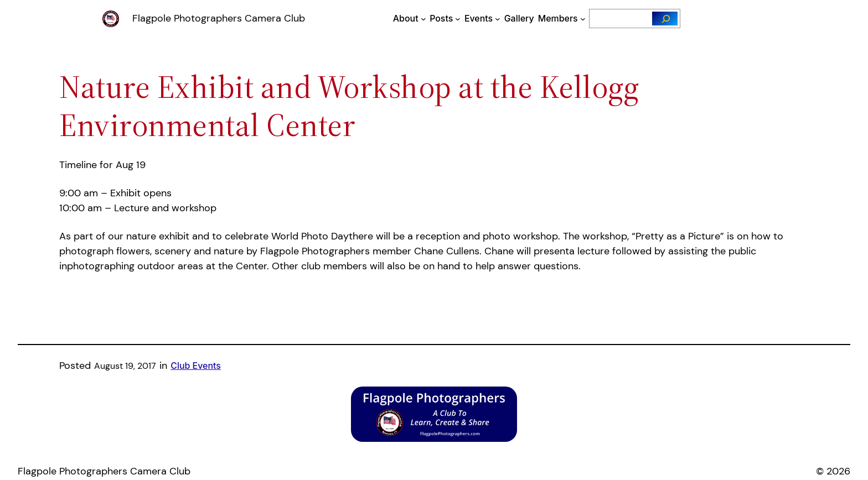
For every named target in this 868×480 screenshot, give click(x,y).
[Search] (665, 19)
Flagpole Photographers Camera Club (219, 18)
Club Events (196, 366)
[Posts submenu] (458, 19)
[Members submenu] (583, 19)
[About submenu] (423, 19)
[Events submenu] (498, 19)
